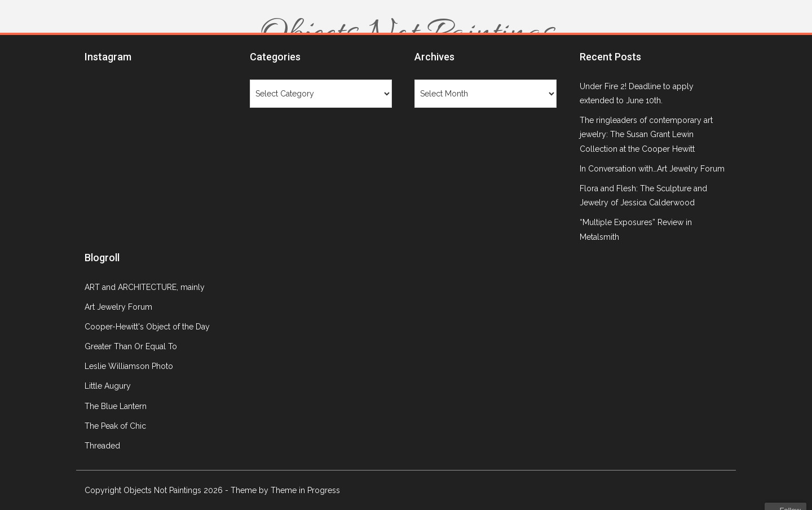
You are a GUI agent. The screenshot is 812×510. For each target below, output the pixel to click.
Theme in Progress (305, 490)
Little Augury (108, 386)
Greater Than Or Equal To (131, 346)
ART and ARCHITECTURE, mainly (145, 287)
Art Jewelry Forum (118, 307)
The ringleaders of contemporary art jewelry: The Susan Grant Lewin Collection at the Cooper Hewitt (646, 134)
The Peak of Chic (115, 426)
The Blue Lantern (116, 406)
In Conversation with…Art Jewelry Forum (652, 169)
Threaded (102, 446)
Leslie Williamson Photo (129, 366)
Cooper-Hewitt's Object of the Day (147, 327)
